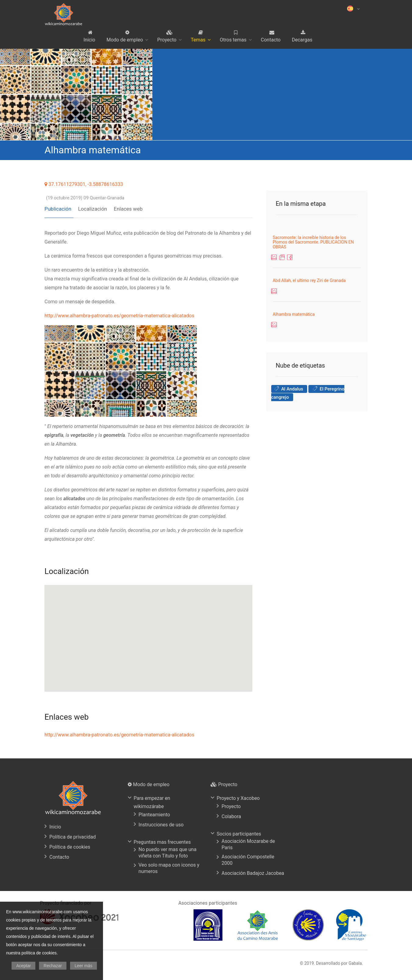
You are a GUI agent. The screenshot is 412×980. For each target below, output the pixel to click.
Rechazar (53, 966)
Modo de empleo (125, 40)
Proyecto (167, 40)
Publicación (58, 207)
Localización (90, 207)
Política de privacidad (73, 835)
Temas (198, 40)
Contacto (271, 40)
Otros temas (233, 40)
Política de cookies (70, 845)
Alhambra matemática (294, 314)
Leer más (83, 966)
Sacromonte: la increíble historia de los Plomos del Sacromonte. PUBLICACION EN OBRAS (313, 242)
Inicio (89, 40)
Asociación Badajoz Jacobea (253, 871)
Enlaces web (124, 207)
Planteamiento (154, 813)
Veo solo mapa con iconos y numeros (169, 866)
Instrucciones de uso (161, 823)
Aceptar (23, 966)
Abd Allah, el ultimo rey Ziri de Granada (309, 280)
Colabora (231, 814)
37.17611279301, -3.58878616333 (84, 184)
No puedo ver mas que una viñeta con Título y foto (168, 850)
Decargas (302, 40)
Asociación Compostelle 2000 (248, 858)
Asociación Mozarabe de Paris (248, 842)
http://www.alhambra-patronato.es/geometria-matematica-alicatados (119, 314)
